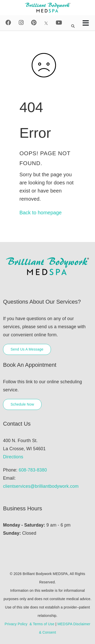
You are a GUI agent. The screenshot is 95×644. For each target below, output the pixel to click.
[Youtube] (59, 23)
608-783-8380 (33, 470)
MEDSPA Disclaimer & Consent (65, 628)
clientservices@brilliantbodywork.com (41, 486)
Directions (13, 457)
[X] (46, 23)
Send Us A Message (27, 349)
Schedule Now (22, 404)
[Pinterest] (34, 23)
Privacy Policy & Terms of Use (29, 624)
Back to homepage (41, 213)
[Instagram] (21, 23)
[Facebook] (8, 23)
